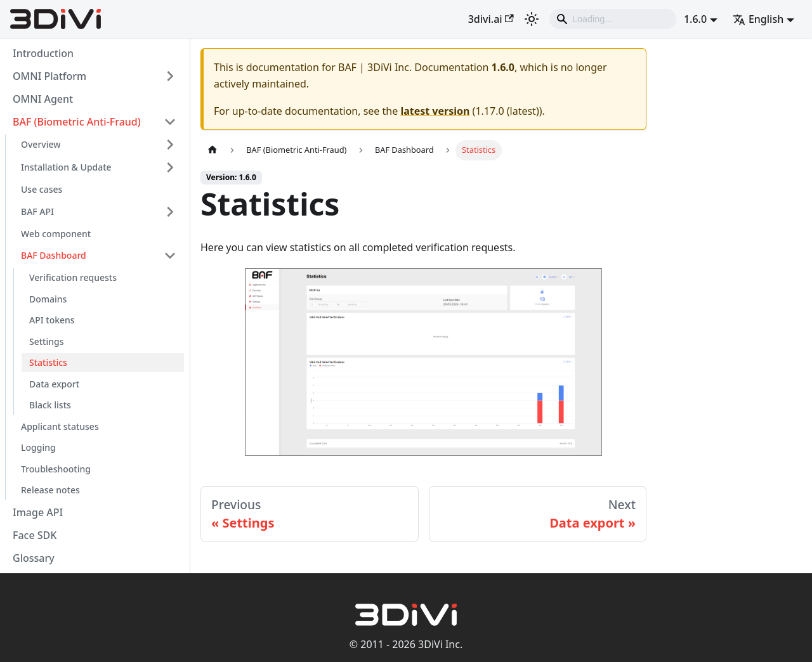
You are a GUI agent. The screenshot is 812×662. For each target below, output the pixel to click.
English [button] (758, 19)
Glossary (34, 558)
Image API (38, 512)
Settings (47, 341)
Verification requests (73, 277)
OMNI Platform (49, 76)
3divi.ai (491, 19)
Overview (41, 144)
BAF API (37, 211)
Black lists (50, 405)
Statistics (48, 362)
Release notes (50, 490)
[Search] (613, 19)
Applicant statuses (60, 426)
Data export (54, 384)
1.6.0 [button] (695, 19)
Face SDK (35, 535)
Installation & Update (66, 167)
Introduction (43, 53)
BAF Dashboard (54, 255)
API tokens (52, 320)
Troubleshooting (56, 469)
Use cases (42, 189)
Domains (48, 299)
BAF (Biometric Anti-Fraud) (77, 122)
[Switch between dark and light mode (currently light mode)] (532, 19)
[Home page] (213, 150)
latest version (435, 111)
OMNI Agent (43, 99)
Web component (56, 234)
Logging (38, 447)
